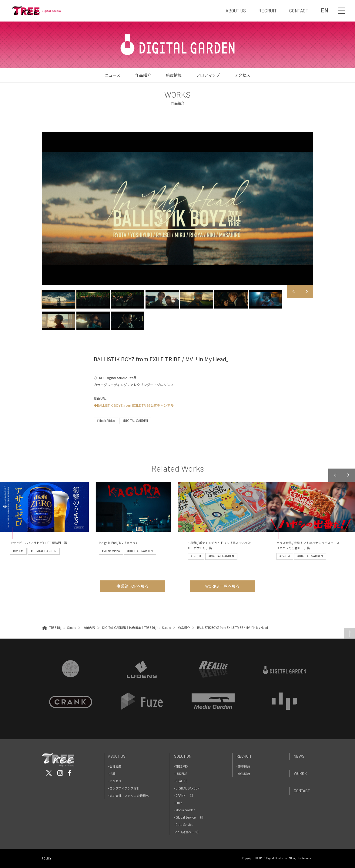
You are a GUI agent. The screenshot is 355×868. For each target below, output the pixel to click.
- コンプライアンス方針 (124, 788)
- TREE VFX (181, 766)
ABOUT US (236, 11)
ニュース (113, 75)
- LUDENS (181, 774)
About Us (117, 756)
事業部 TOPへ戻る (132, 586)
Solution (183, 756)
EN (324, 11)
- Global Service (185, 817)
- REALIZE (181, 781)
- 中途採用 (243, 774)
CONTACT (299, 11)
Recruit (244, 756)
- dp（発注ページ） (187, 832)
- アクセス (115, 781)
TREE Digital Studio (63, 628)
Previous (294, 292)
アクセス (242, 75)
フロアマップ (208, 75)
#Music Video (106, 421)
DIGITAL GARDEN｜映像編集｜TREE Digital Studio (137, 628)
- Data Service (184, 825)
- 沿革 (112, 774)
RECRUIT (268, 11)
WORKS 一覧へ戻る (222, 586)
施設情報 (174, 75)
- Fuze (178, 803)
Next (306, 292)
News (299, 756)
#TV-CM (18, 551)
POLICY (47, 858)
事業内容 (89, 628)
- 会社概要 (115, 766)
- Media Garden (185, 810)
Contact (302, 791)
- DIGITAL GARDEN (187, 788)
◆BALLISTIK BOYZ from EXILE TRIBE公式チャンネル (134, 405)
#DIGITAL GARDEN (135, 421)
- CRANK (180, 796)
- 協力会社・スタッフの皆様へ (128, 796)
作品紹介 (143, 75)
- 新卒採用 (243, 766)
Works (300, 773)
